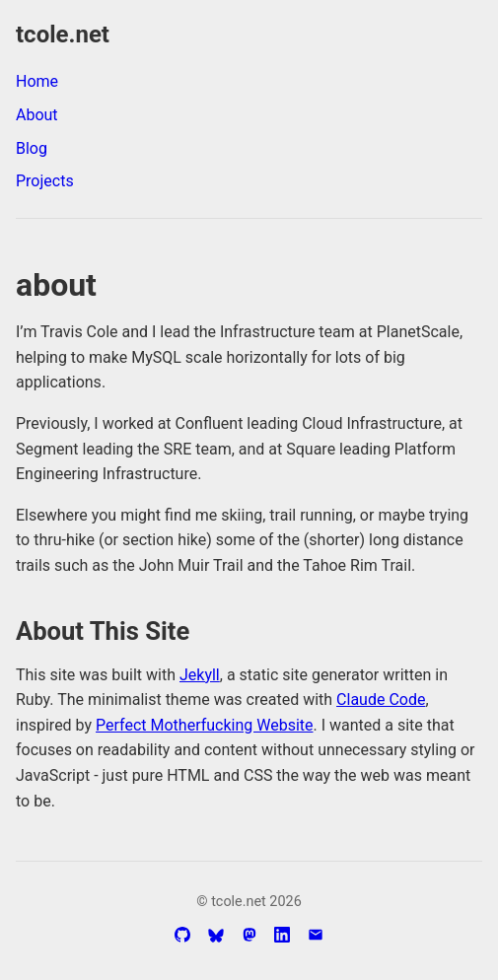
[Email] (316, 935)
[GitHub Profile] (182, 935)
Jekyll (200, 675)
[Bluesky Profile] (216, 936)
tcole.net (63, 35)
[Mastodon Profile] (249, 935)
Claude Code (381, 700)
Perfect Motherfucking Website (204, 725)
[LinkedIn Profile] (282, 935)
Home (37, 81)
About (37, 115)
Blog (32, 148)
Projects (45, 181)
